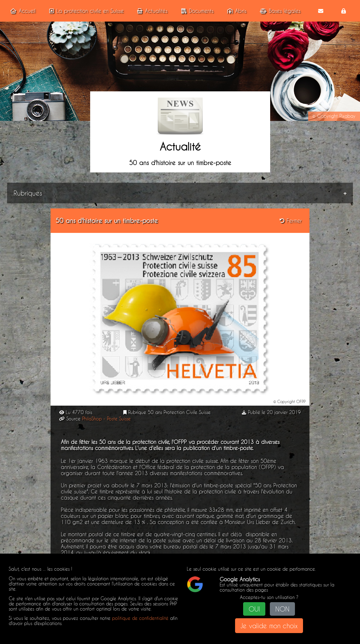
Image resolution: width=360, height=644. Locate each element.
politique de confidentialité (140, 618)
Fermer (291, 221)
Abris (236, 11)
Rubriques (28, 193)
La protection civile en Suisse (85, 11)
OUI (254, 609)
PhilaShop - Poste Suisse (106, 419)
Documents (196, 11)
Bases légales (279, 11)
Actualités (151, 11)
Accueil (22, 11)
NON (282, 609)
